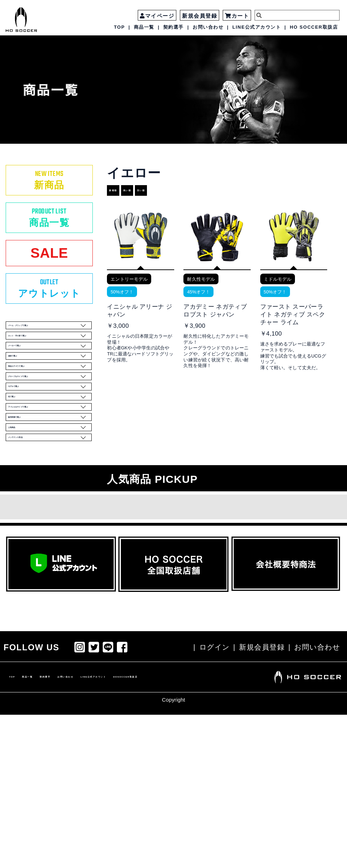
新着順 (120, 190)
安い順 (176, 190)
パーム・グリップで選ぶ (47, 370)
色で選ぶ (47, 507)
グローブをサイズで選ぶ (47, 468)
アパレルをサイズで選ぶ (47, 526)
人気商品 (47, 565)
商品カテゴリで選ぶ (47, 448)
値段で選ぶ (47, 429)
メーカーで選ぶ (47, 409)
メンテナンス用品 (47, 585)
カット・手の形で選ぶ (47, 390)
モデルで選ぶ (47, 487)
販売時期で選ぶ (47, 546)
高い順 (148, 190)
